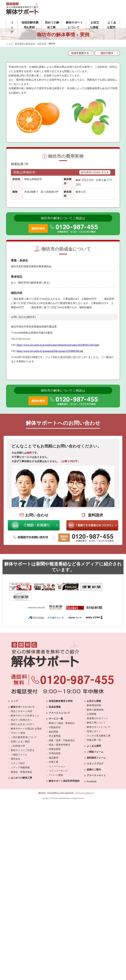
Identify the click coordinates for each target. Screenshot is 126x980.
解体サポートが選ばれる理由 (26, 718)
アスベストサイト (96, 765)
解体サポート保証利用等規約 (64, 770)
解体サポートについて (23, 696)
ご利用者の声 (18, 735)
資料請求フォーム (96, 747)
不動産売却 (55, 716)
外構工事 (54, 751)
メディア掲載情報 (20, 757)
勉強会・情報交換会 (21, 761)
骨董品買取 (55, 738)
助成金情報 (55, 696)
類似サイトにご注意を (23, 739)
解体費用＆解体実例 (25, 44)
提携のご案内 (94, 759)
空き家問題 (55, 725)
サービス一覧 (56, 708)
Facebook (92, 771)
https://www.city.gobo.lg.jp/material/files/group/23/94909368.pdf (50, 351)
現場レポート (94, 720)
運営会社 (16, 748)
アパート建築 (56, 764)
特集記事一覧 (94, 729)
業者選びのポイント (97, 708)
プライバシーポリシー (85, 782)
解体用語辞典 (94, 694)
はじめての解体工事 (21, 767)
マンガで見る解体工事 (99, 725)
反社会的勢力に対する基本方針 (60, 782)
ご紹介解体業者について (24, 726)
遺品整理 (54, 747)
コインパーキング (58, 760)
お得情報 (91, 703)
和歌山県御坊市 (24, 172)
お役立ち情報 (94, 690)
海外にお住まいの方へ (23, 713)
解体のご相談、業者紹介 (62, 712)
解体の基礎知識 (95, 699)
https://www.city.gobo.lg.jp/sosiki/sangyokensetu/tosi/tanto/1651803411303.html (58, 345)
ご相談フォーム (19, 744)
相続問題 (54, 721)
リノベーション (57, 756)
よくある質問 (94, 735)
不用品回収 (55, 742)
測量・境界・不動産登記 (62, 730)
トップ (12, 27)
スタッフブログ (95, 753)
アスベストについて (59, 702)
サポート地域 (18, 722)
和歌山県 (42, 44)
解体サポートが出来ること (25, 705)
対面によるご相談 (20, 731)
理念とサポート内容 (21, 700)
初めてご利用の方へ (21, 709)
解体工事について (96, 712)
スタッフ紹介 (18, 752)
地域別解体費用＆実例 (61, 690)
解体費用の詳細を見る (95, 172)
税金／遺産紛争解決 (59, 734)
